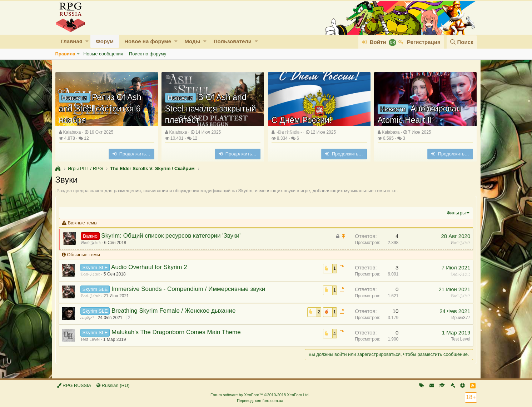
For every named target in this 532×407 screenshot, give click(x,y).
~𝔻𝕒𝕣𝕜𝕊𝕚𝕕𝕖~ (289, 132)
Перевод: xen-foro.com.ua (260, 401)
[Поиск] (462, 42)
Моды (192, 41)
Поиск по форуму (148, 54)
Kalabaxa (72, 132)
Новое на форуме (148, 41)
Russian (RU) (113, 385)
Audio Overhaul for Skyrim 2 (150, 267)
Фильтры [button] (456, 213)
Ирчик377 (460, 318)
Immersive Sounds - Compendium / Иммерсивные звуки (189, 289)
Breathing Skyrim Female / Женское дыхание (174, 311)
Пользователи (233, 41)
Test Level (90, 339)
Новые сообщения (103, 54)
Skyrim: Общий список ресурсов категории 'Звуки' (171, 236)
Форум (105, 41)
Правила (65, 54)
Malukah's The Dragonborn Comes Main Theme (176, 332)
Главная (72, 41)
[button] (87, 41)
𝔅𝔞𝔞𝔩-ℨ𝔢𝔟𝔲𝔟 (91, 243)
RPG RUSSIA (74, 385)
